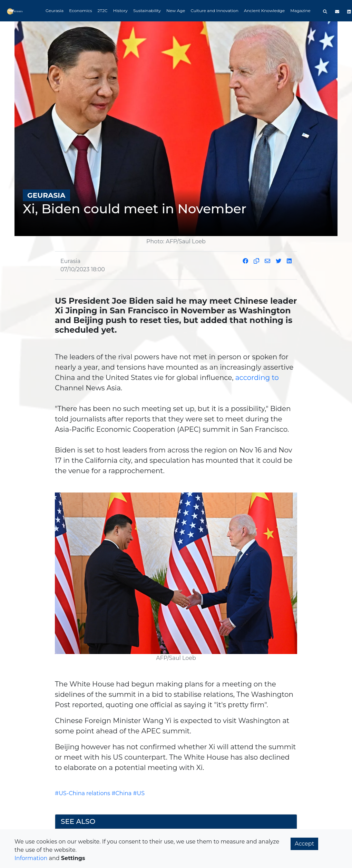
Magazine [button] (300, 11)
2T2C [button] (103, 11)
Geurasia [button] (55, 11)
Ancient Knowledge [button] (264, 11)
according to (257, 378)
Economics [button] (80, 11)
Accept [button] (304, 844)
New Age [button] (176, 11)
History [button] (120, 11)
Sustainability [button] (147, 11)
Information (31, 858)
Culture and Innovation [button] (215, 11)
